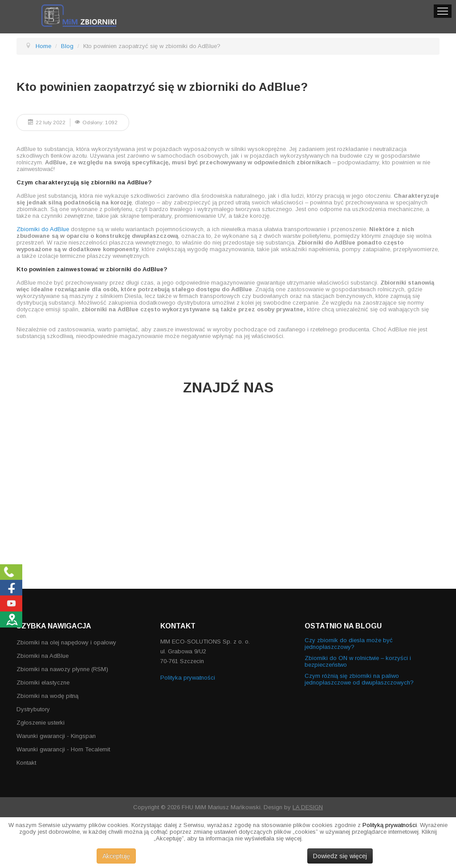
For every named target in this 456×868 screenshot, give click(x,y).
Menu (443, 11)
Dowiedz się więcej (340, 856)
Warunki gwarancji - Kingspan (56, 736)
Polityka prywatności (188, 678)
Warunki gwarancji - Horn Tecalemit (63, 749)
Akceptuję (116, 856)
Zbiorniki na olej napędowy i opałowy (66, 642)
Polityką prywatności (390, 825)
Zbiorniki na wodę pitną (47, 696)
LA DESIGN (308, 807)
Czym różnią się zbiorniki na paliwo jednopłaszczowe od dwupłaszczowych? (359, 679)
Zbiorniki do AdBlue (43, 229)
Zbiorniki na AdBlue (43, 656)
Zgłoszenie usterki (41, 723)
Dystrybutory (33, 709)
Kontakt (26, 763)
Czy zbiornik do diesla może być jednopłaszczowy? (349, 644)
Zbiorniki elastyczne (43, 683)
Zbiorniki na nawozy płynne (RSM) (62, 669)
